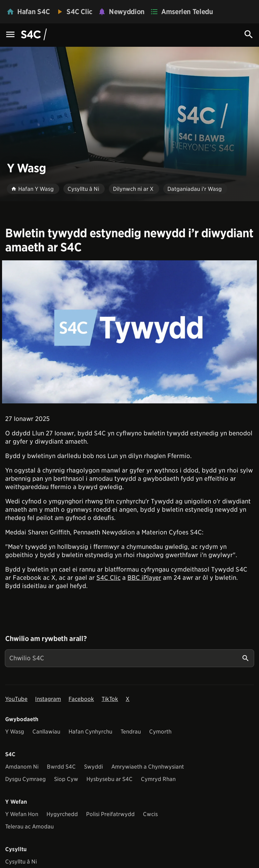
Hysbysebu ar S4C (110, 779)
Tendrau (131, 732)
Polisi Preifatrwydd (110, 814)
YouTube (16, 699)
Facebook (81, 699)
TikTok (110, 699)
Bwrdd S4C (61, 767)
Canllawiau (46, 732)
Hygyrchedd (62, 814)
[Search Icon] (249, 34)
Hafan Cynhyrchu (90, 732)
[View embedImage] (129, 332)
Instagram (48, 699)
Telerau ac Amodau (29, 827)
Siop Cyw (66, 779)
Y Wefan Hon (22, 814)
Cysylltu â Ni (21, 862)
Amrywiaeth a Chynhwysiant (148, 767)
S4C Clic (108, 578)
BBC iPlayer (144, 578)
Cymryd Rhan (158, 779)
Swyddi (94, 767)
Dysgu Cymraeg (25, 779)
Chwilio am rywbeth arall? (46, 639)
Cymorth (160, 732)
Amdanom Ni (22, 767)
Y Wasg (15, 732)
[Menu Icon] (10, 35)
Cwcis (150, 814)
